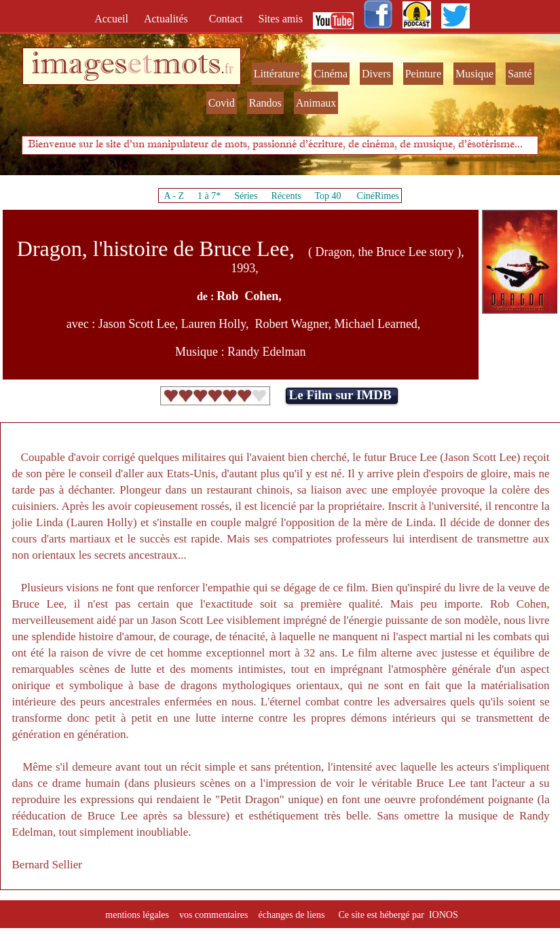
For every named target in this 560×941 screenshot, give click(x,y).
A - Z (174, 196)
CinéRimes (378, 196)
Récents (286, 196)
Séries (246, 196)
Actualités (170, 19)
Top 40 (328, 196)
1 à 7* (209, 196)
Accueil (114, 19)
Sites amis (281, 19)
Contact (227, 19)
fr (228, 69)
